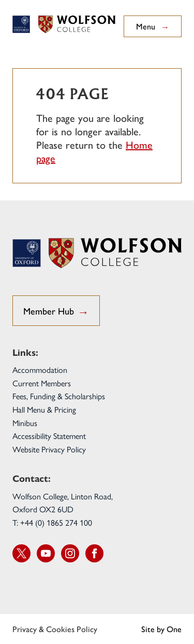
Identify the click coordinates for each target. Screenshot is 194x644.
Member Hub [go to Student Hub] (56, 311)
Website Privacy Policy (49, 449)
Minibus (25, 423)
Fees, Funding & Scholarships (59, 396)
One (174, 629)
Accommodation (40, 370)
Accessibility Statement (49, 436)
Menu (153, 26)
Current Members (42, 383)
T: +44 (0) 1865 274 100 (52, 522)
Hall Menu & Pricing (44, 409)
